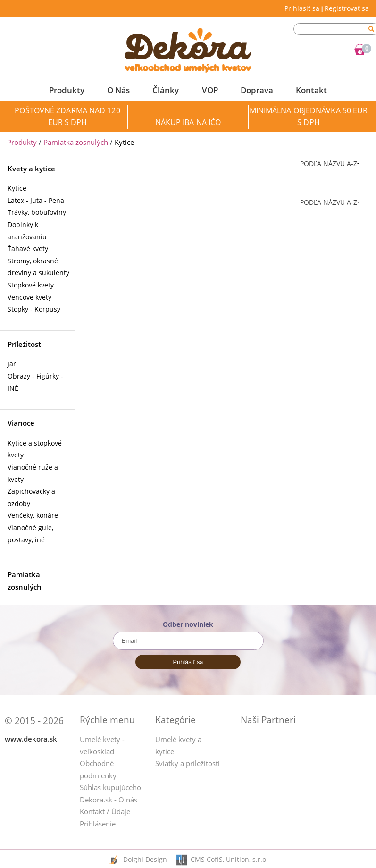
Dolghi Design (146, 859)
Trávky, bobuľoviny (37, 212)
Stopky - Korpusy (34, 309)
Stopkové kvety (31, 285)
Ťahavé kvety (28, 249)
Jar (12, 364)
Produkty (22, 142)
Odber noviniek (188, 624)
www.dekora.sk (31, 739)
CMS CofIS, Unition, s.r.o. (229, 859)
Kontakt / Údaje (105, 811)
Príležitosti (25, 344)
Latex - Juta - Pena (36, 200)
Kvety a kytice (31, 169)
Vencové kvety (29, 297)
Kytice (17, 188)
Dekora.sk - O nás (109, 800)
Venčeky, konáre (33, 515)
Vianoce (21, 423)
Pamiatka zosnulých (76, 142)
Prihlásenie (98, 824)
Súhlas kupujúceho (110, 787)
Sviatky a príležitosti (188, 763)
